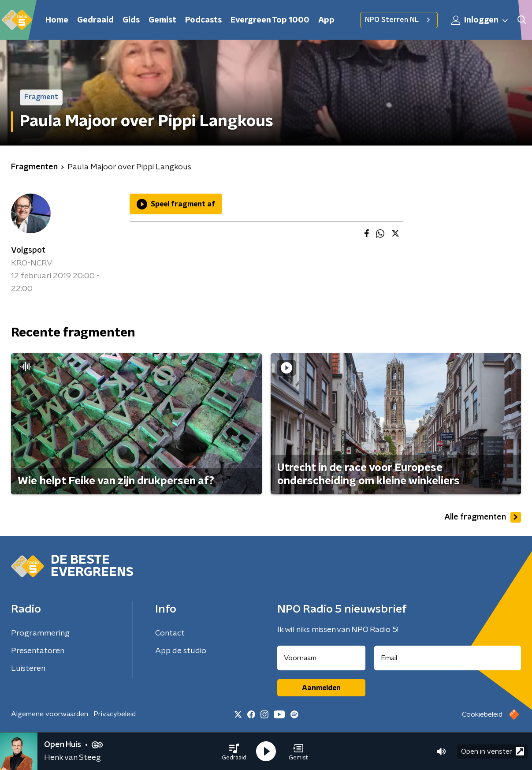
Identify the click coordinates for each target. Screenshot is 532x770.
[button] (234, 751)
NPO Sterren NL (399, 20)
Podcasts (203, 20)
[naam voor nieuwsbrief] (321, 658)
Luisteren (28, 669)
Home (57, 20)
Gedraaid (95, 20)
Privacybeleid (115, 714)
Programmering (40, 633)
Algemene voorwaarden (50, 714)
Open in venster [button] (493, 751)
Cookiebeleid (482, 714)
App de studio (181, 651)
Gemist (162, 20)
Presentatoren (38, 651)
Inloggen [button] (480, 20)
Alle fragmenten (483, 517)
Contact (170, 633)
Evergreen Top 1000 (270, 20)
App (326, 20)
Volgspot (28, 250)
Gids (131, 20)
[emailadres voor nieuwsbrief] (448, 658)
